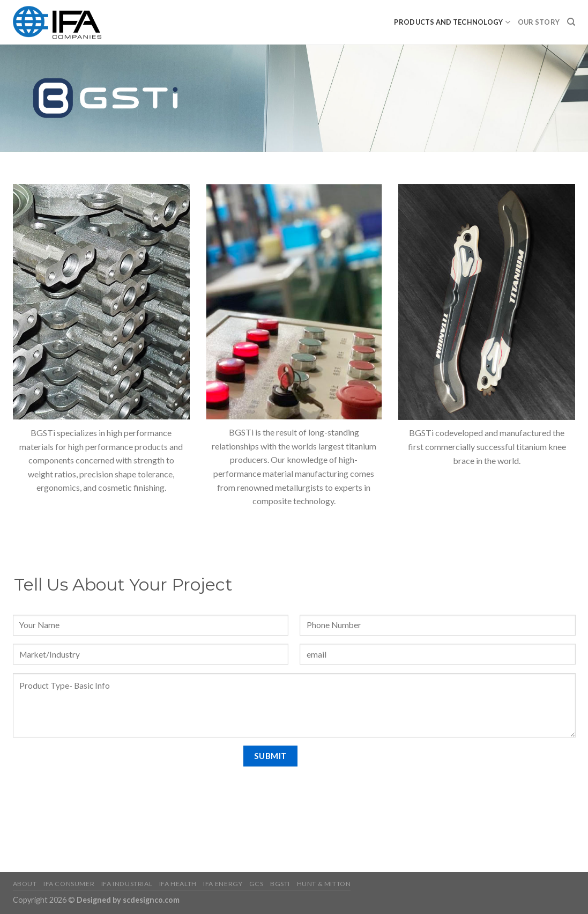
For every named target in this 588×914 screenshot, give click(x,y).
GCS (256, 884)
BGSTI (280, 884)
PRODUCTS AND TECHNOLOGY (452, 22)
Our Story (539, 22)
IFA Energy (223, 884)
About (25, 884)
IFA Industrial (127, 884)
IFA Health (178, 884)
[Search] (571, 22)
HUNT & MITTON (324, 884)
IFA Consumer (69, 884)
